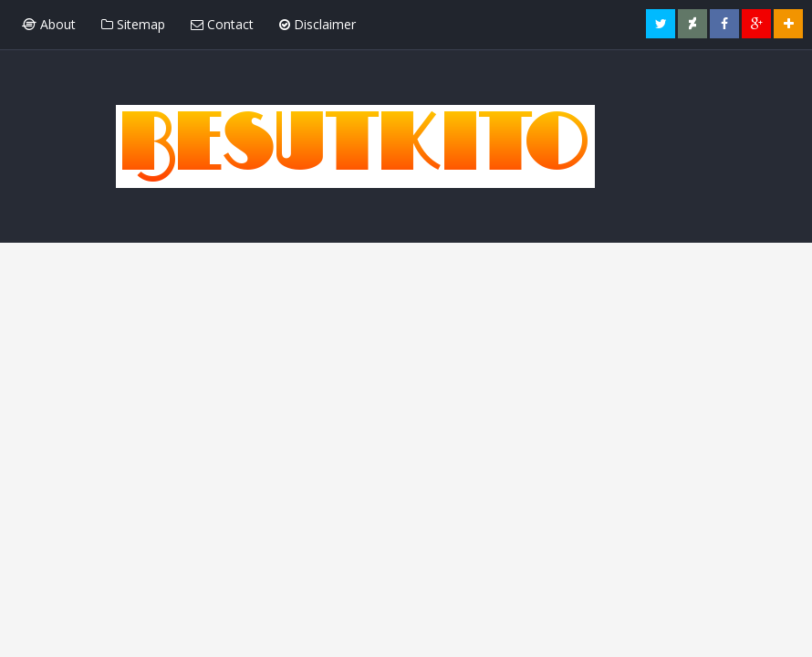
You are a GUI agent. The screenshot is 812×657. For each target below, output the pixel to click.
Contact (222, 24)
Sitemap (133, 24)
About (49, 24)
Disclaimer (318, 24)
